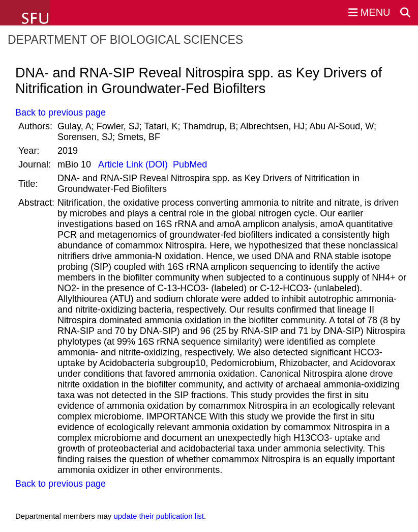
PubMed (189, 164)
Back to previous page (61, 113)
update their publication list (159, 516)
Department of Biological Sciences (125, 40)
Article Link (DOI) (133, 164)
